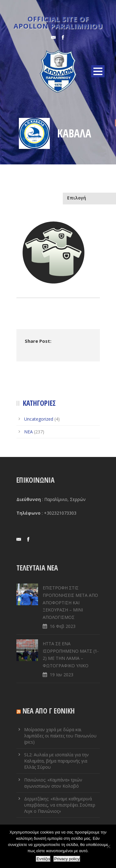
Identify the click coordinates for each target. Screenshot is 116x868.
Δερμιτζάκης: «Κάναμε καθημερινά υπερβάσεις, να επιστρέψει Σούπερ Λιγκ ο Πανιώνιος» (60, 805)
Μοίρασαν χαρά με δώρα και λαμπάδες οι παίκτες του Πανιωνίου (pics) (60, 736)
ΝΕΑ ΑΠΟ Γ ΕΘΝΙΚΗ (49, 711)
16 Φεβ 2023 (63, 626)
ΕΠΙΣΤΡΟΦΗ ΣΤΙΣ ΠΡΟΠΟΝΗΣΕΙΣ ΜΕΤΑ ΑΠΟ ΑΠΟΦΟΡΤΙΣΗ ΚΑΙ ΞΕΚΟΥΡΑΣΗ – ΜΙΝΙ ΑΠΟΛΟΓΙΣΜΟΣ (70, 602)
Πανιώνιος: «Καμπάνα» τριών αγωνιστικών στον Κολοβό (53, 783)
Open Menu (98, 71)
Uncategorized (39, 419)
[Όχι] (108, 846)
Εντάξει (43, 859)
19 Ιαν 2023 (62, 675)
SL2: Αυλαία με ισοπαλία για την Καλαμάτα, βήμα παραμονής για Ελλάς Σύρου (56, 761)
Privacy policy (67, 859)
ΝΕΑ (28, 432)
